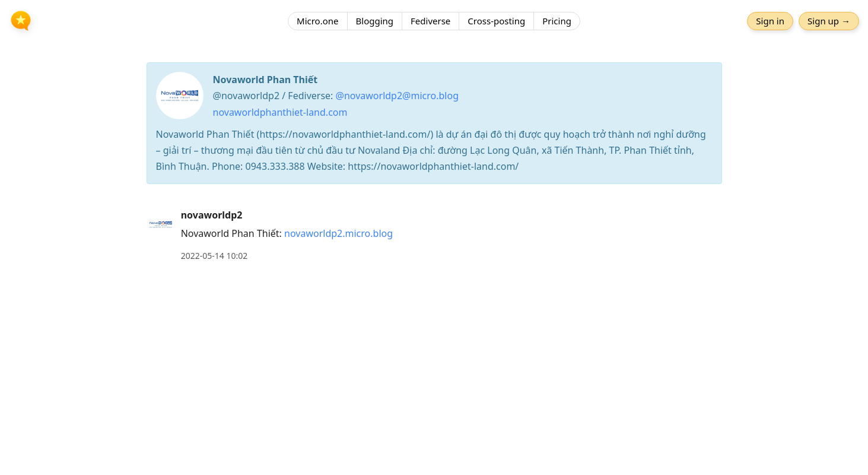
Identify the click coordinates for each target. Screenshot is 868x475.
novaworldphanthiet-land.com (280, 112)
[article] (434, 235)
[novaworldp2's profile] (161, 224)
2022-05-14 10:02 (214, 256)
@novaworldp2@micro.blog (397, 96)
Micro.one (317, 21)
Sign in (770, 21)
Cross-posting (496, 21)
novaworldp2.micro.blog (338, 233)
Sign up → (829, 21)
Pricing (557, 21)
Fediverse (430, 21)
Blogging (375, 21)
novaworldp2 (212, 215)
